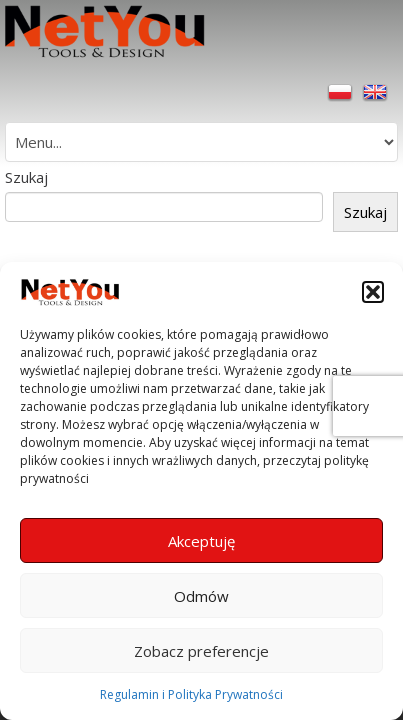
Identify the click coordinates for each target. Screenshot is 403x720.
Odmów (201, 596)
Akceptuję (201, 541)
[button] (373, 292)
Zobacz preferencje (201, 651)
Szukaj (26, 177)
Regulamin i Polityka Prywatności (191, 694)
